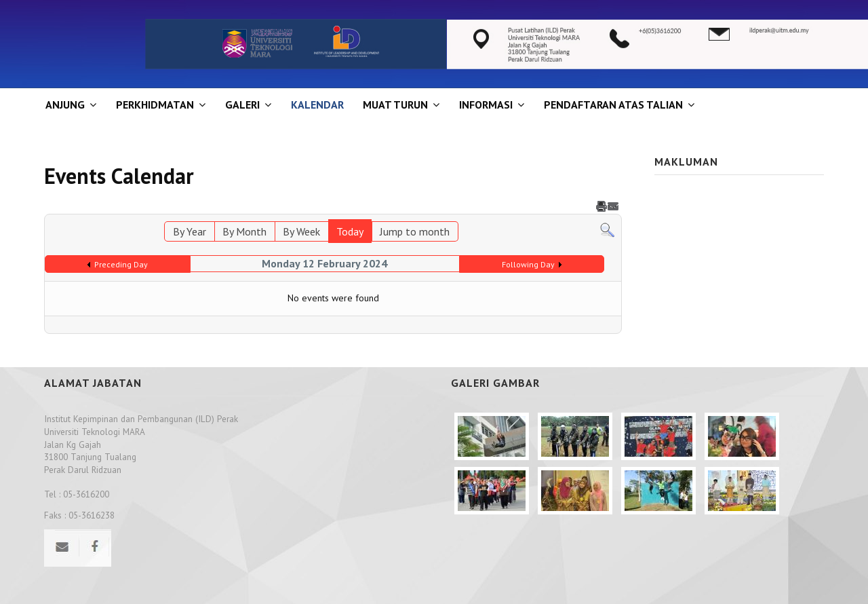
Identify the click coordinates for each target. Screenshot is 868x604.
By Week (301, 231)
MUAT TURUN (395, 105)
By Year (190, 231)
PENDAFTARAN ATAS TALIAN (613, 105)
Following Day (528, 264)
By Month (244, 231)
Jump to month (415, 231)
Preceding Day (121, 264)
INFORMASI (486, 105)
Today (350, 231)
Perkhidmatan (155, 105)
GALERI (242, 105)
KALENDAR (317, 105)
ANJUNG (65, 105)
